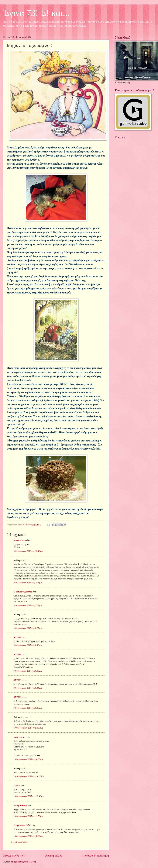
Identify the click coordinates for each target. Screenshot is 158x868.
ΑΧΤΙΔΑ (17, 637)
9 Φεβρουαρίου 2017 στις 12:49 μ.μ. (28, 551)
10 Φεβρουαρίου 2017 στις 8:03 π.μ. (28, 759)
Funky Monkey (20, 805)
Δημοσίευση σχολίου (19, 842)
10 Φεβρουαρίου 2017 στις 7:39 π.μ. (28, 728)
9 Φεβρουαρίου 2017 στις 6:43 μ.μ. (28, 671)
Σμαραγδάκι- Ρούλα (22, 825)
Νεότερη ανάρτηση (14, 856)
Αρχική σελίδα (54, 856)
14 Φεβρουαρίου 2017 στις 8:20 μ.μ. (28, 836)
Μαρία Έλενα (20, 540)
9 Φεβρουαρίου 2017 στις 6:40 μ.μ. (28, 645)
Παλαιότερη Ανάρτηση (96, 856)
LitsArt (17, 786)
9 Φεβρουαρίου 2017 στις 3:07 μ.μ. (28, 605)
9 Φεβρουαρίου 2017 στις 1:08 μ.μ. (28, 583)
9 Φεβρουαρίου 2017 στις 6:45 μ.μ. (28, 708)
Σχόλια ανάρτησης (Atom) (25, 862)
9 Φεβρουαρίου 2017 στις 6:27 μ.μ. (28, 628)
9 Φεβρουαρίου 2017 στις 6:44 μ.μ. (28, 688)
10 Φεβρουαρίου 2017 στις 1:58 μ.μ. (28, 816)
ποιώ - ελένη (19, 737)
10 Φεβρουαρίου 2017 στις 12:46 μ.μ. (29, 796)
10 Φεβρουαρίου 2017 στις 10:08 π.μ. (29, 776)
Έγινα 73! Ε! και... (36, 13)
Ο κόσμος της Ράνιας (23, 592)
